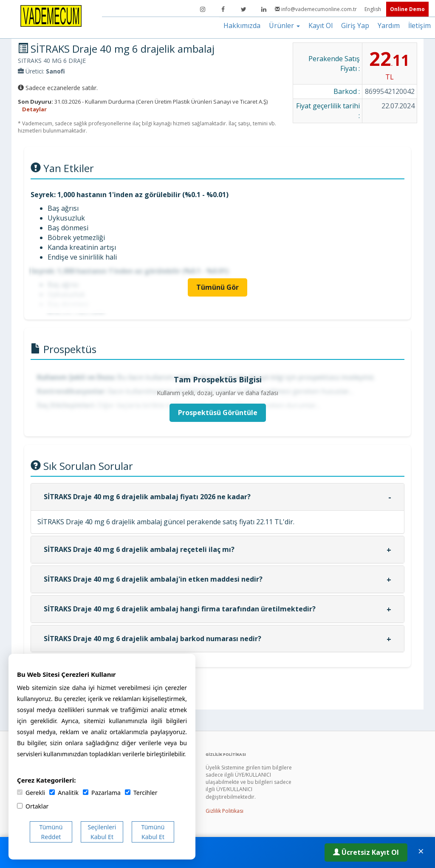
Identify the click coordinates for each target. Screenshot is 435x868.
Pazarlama (102, 793)
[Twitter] (243, 9)
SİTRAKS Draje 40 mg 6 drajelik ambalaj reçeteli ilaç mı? (139, 549)
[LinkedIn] (264, 9)
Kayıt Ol (321, 25)
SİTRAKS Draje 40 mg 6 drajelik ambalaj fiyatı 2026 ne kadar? (147, 497)
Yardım (389, 25)
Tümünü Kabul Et (153, 832)
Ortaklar (33, 806)
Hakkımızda (242, 25)
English (373, 9)
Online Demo (407, 9)
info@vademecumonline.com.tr (316, 9)
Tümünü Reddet (51, 832)
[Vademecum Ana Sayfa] (51, 15)
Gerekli (31, 793)
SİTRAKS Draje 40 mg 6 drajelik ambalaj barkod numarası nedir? (153, 639)
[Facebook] (223, 9)
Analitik (64, 793)
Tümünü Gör (217, 287)
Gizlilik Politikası (225, 811)
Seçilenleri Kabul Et (102, 832)
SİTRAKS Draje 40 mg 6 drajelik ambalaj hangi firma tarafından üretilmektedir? (180, 609)
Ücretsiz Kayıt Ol (366, 852)
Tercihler (141, 793)
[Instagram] (203, 9)
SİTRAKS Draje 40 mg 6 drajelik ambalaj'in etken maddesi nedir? (153, 579)
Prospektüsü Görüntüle (218, 413)
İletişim (419, 25)
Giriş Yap (355, 25)
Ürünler (284, 25)
